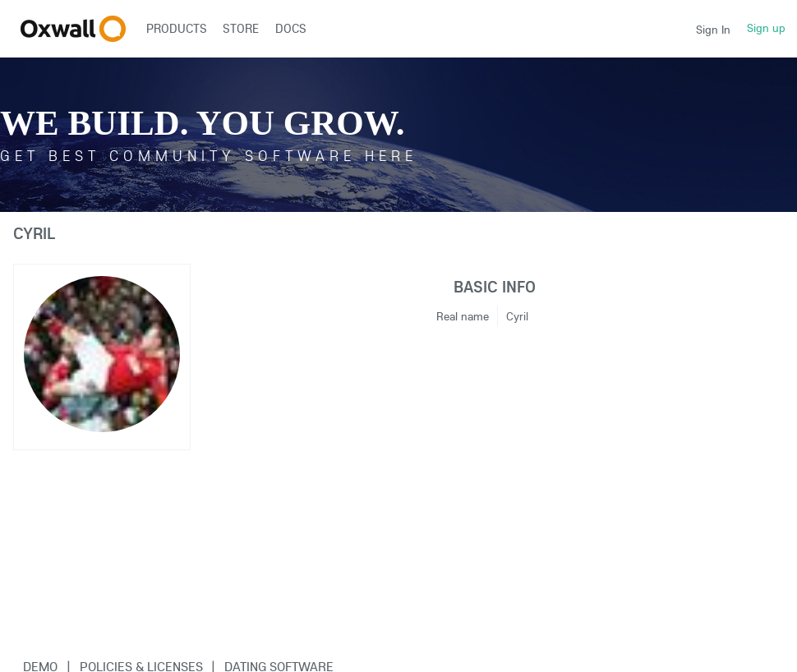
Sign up (766, 28)
